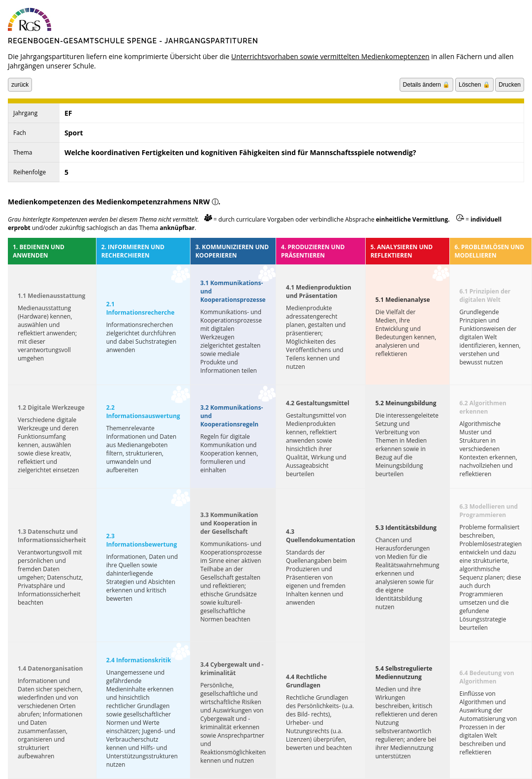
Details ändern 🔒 (427, 85)
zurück (20, 85)
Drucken (510, 85)
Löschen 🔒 (474, 85)
